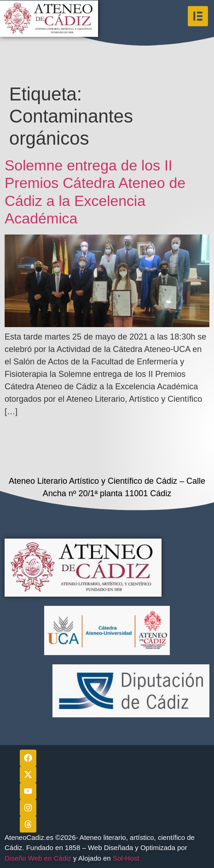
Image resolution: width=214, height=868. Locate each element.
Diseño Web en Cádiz (38, 858)
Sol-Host (127, 858)
